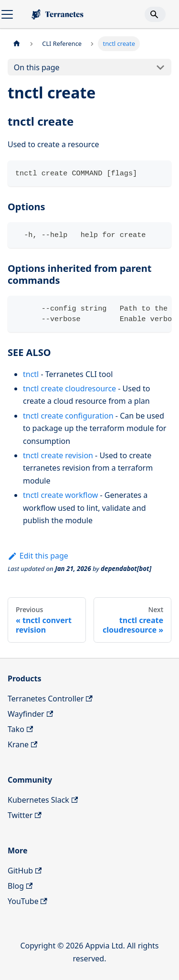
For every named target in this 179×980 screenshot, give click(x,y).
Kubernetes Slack (43, 800)
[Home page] (17, 44)
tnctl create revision (58, 455)
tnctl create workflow (60, 495)
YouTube (27, 901)
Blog (20, 886)
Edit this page (38, 556)
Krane (22, 744)
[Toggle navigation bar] (7, 14)
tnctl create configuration (68, 416)
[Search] (155, 14)
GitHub (25, 871)
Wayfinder (30, 714)
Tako (20, 729)
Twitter (25, 815)
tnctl (31, 374)
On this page (37, 67)
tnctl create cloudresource (69, 388)
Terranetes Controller (50, 699)
